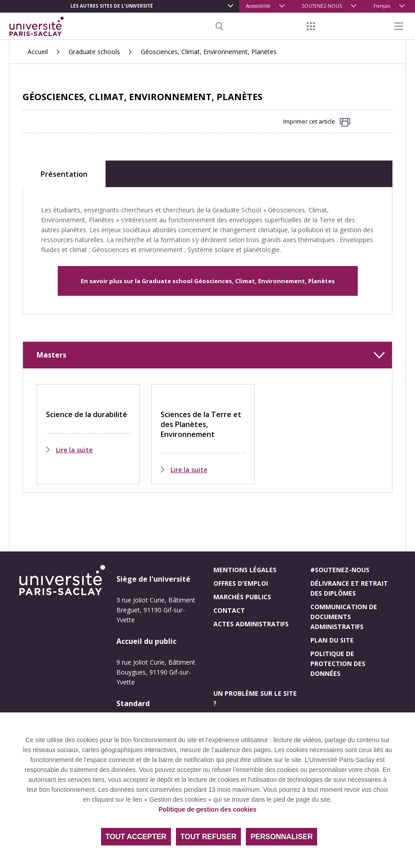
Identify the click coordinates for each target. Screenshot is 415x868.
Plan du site (332, 640)
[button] (207, 355)
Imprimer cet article (317, 122)
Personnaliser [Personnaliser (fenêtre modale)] (281, 837)
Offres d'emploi (241, 583)
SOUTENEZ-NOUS (322, 6)
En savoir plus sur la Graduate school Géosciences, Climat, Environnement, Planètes (208, 281)
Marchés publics (242, 597)
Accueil (38, 52)
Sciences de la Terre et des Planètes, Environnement (201, 424)
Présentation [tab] (64, 174)
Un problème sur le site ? (255, 698)
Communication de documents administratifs (344, 617)
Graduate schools (94, 52)
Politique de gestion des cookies (207, 809)
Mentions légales (245, 570)
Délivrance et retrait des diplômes (349, 588)
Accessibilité (258, 6)
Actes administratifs (251, 624)
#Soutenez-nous (340, 570)
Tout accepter (136, 837)
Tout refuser (208, 837)
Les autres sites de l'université (112, 6)
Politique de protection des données (338, 664)
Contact (229, 610)
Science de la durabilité (87, 414)
